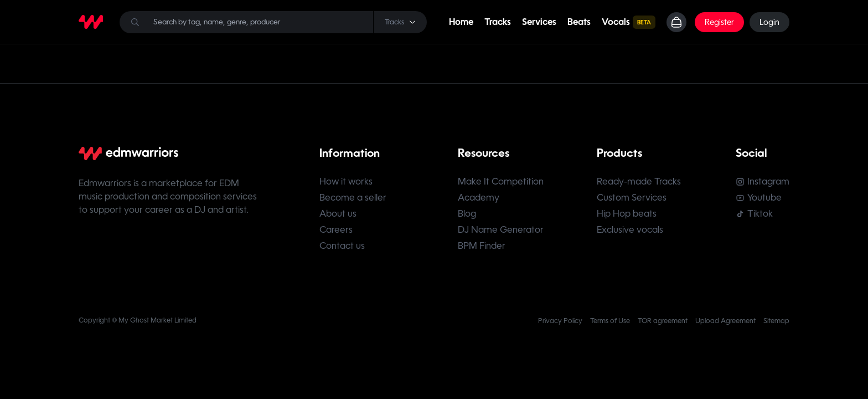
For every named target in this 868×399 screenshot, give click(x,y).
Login (769, 22)
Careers (336, 230)
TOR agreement (663, 321)
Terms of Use (610, 321)
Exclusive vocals (630, 230)
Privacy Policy (560, 321)
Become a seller (353, 198)
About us (338, 214)
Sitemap (776, 321)
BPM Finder (482, 246)
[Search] (273, 22)
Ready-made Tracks (639, 181)
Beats (579, 22)
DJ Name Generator (501, 230)
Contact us (342, 246)
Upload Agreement (725, 321)
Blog (467, 214)
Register (719, 22)
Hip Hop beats (627, 214)
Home (461, 22)
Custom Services (632, 198)
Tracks (498, 22)
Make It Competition (501, 181)
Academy (479, 198)
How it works (346, 181)
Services (539, 22)
